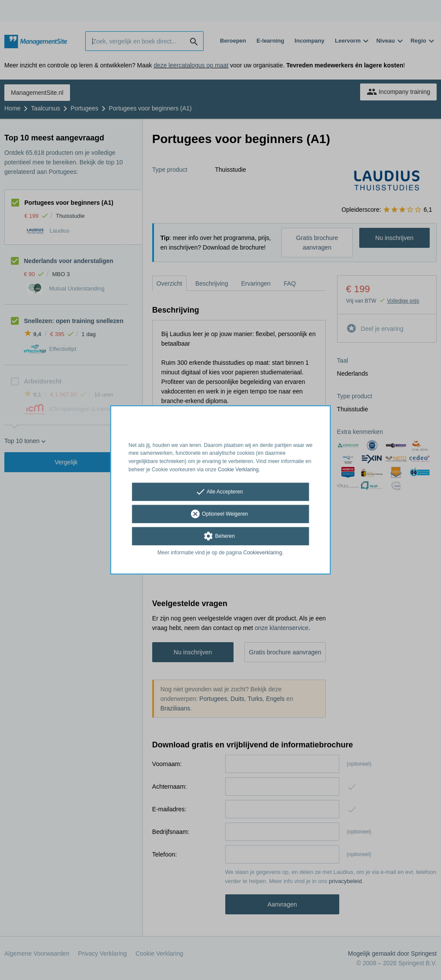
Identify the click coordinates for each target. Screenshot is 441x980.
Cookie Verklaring (238, 470)
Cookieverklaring (262, 553)
